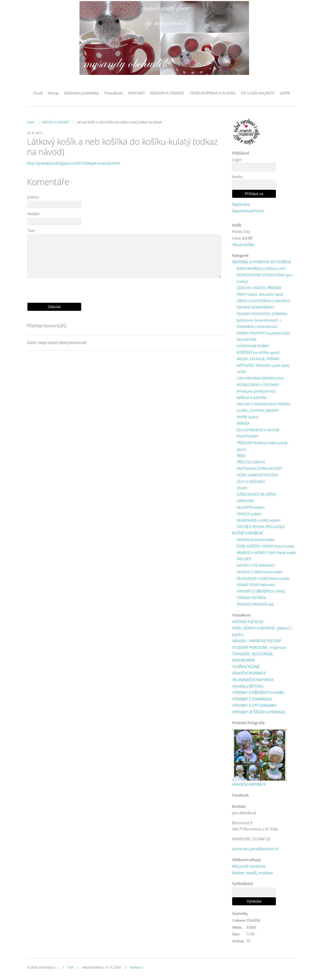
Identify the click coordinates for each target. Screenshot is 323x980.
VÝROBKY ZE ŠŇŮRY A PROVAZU (259, 712)
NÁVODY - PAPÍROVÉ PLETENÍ (256, 641)
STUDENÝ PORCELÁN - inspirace (259, 648)
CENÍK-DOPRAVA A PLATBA (212, 93)
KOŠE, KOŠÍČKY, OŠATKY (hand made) (265, 546)
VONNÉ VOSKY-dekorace (256, 585)
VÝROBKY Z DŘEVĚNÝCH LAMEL (261, 591)
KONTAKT (137, 93)
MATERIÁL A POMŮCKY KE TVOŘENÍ (261, 262)
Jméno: (33, 197)
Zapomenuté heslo (248, 211)
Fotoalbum (114, 93)
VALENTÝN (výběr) (250, 507)
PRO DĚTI (244, 559)
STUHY (242, 488)
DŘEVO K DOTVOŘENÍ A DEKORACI (264, 301)
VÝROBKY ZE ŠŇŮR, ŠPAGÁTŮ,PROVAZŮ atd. (255, 601)
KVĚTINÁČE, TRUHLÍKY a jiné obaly (263, 365)
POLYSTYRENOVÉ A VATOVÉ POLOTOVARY (258, 433)
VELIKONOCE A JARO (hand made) (263, 579)
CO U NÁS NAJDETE (258, 93)
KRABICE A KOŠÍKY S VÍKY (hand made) (266, 553)
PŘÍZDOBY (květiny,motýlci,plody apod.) (262, 446)
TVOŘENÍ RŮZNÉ (246, 667)
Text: (31, 231)
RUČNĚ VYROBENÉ (248, 533)
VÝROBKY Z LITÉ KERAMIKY (254, 706)
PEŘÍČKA (243, 424)
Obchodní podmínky (81, 93)
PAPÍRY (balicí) (247, 417)
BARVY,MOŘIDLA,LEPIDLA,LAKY (261, 269)
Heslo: (237, 177)
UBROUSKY (245, 501)
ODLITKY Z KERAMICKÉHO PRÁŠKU (264, 404)
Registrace (241, 204)
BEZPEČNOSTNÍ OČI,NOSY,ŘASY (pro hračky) (265, 278)
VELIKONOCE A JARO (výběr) (258, 520)
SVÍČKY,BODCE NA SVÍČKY (256, 494)
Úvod (38, 93)
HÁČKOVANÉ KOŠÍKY (253, 346)
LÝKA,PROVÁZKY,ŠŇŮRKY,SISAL (261, 378)
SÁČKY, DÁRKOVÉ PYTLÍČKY (258, 475)
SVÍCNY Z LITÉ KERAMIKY (256, 566)
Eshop (53, 93)
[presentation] (126, 289)
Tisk (70, 968)
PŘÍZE (241, 456)
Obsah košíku (243, 245)
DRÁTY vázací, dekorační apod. (260, 294)
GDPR (285, 93)
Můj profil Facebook (249, 867)
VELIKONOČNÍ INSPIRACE (253, 680)
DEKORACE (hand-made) (255, 540)
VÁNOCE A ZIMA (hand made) (259, 572)
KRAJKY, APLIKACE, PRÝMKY (258, 359)
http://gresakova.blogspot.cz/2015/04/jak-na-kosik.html (73, 163)
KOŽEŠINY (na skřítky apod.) (258, 353)
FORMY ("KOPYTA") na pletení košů (263, 333)
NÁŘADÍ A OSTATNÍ (251, 398)
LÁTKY (241, 372)
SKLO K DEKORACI (251, 482)
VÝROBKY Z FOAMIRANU (252, 699)
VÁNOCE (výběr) (249, 514)
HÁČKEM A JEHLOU (248, 622)
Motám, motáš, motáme (253, 873)
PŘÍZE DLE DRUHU (251, 462)
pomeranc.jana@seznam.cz (255, 849)
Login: (237, 160)
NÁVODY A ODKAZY (167, 93)
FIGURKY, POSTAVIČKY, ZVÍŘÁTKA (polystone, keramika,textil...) (262, 317)
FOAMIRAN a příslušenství (257, 327)
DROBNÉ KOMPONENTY (255, 307)
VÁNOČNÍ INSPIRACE (249, 673)
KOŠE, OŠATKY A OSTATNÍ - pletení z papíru (262, 632)
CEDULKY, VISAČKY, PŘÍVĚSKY (259, 288)
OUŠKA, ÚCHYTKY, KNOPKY (258, 411)
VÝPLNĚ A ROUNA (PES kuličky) (261, 527)
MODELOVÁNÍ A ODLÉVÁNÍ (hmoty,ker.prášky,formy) (258, 388)
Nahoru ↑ (137, 968)
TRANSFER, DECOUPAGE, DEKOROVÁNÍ (253, 657)
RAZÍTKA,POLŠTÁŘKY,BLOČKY (259, 469)
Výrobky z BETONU (248, 686)
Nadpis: (34, 214)
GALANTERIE (246, 340)
